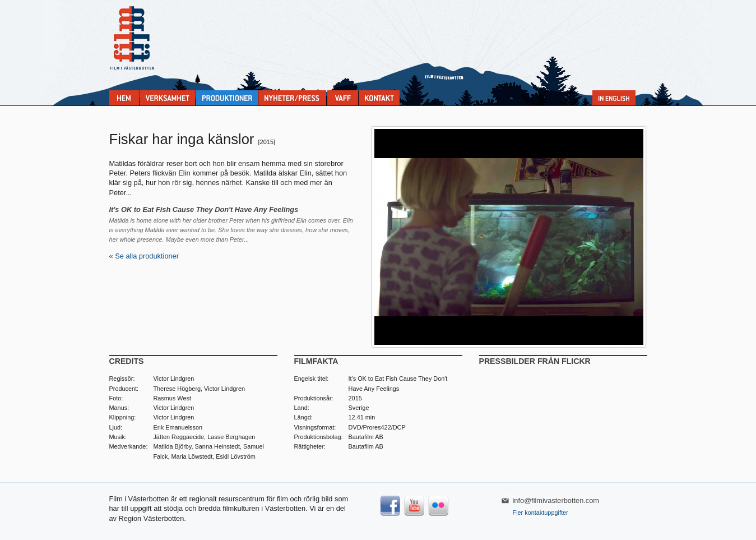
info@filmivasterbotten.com (556, 500)
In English (614, 98)
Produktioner (227, 98)
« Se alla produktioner (144, 256)
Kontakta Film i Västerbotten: (379, 98)
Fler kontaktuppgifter (541, 513)
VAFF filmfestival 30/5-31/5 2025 (343, 98)
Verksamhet (167, 98)
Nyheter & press (292, 98)
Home (124, 98)
